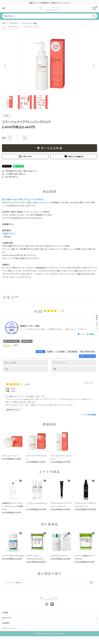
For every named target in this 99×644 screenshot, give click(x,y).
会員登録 (5, 613)
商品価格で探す (13, 27)
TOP (3, 27)
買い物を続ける (10, 177)
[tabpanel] (49, 64)
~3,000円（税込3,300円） (30, 27)
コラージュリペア (14, 29)
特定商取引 (6, 623)
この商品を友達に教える (14, 174)
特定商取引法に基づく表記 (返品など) (19, 171)
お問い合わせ (25, 157)
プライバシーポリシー (9, 628)
